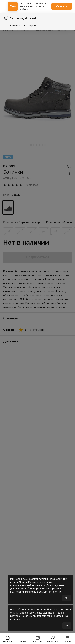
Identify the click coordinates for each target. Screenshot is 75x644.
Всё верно (30, 26)
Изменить (15, 26)
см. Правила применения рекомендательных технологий (36, 590)
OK (67, 598)
